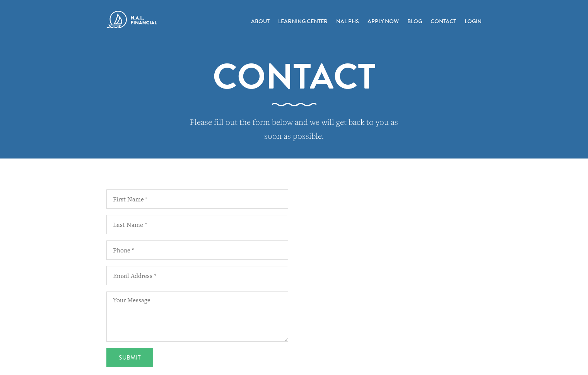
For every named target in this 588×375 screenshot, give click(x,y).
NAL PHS (348, 21)
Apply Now (383, 21)
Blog (415, 21)
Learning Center (303, 21)
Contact (443, 21)
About (260, 21)
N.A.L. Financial (132, 20)
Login (473, 21)
